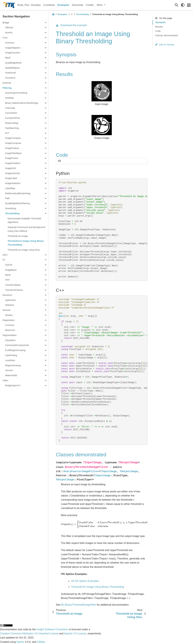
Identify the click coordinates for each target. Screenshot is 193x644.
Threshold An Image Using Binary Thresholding (98, 587)
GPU (5, 255)
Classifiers (10, 340)
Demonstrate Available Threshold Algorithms (24, 220)
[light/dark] (183, 5)
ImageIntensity (13, 173)
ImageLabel (11, 178)
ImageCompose (13, 143)
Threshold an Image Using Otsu (24, 250)
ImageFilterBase (13, 153)
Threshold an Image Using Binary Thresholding (26, 243)
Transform (10, 78)
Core (5, 38)
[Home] (53, 14)
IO (4, 260)
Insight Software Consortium (52, 629)
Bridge (6, 23)
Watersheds (11, 375)
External (7, 83)
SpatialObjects (12, 68)
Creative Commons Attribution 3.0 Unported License (29, 633)
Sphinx (20, 642)
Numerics (7, 295)
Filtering (7, 88)
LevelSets (10, 360)
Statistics (10, 305)
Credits (90, 5)
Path (7, 198)
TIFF (7, 280)
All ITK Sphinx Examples (85, 581)
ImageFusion (12, 158)
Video (5, 380)
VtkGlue (9, 28)
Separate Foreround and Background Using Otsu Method (26, 229)
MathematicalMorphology (18, 193)
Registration (9, 320)
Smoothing (11, 208)
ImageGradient (13, 163)
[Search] (176, 5)
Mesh (8, 58)
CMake (41, 642)
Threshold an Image (18, 236)
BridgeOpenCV (13, 385)
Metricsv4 (10, 330)
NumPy (9, 33)
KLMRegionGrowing (15, 350)
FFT (7, 133)
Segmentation (10, 335)
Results (159, 27)
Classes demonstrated (166, 35)
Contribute (49, 5)
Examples (63, 5)
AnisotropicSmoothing (16, 93)
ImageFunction (13, 53)
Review (9, 315)
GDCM (9, 265)
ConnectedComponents (17, 345)
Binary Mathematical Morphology (22, 103)
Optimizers (11, 300)
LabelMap (10, 188)
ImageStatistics (13, 183)
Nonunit (6, 310)
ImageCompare (13, 138)
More (100, 5)
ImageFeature (12, 148)
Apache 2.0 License (75, 633)
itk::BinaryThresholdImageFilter (79, 605)
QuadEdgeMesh (13, 63)
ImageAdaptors (13, 48)
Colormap (10, 108)
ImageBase (11, 270)
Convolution (11, 113)
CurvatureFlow (13, 118)
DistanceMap (12, 123)
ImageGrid (10, 168)
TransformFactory (14, 290)
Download (78, 5)
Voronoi (9, 370)
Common (10, 43)
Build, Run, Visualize (29, 5)
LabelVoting (11, 355)
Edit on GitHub (165, 45)
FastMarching (12, 128)
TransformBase (13, 285)
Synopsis (161, 22)
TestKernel (10, 73)
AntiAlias (9, 98)
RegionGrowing (13, 365)
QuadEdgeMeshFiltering (17, 203)
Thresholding (12, 213)
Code (158, 31)
